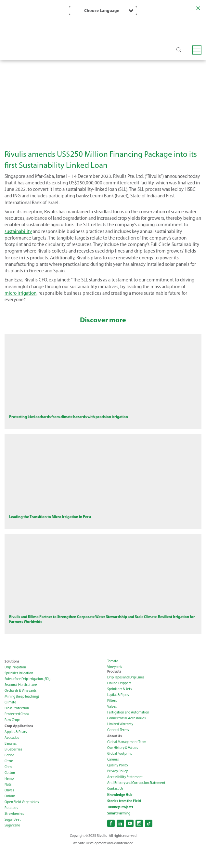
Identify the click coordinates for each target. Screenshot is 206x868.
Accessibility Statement (125, 795)
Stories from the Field (124, 819)
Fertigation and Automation (128, 731)
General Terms (118, 748)
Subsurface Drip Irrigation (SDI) (27, 697)
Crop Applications (19, 744)
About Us (115, 754)
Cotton (10, 791)
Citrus (9, 779)
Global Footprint (120, 772)
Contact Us (115, 807)
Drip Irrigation (15, 685)
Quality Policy (118, 783)
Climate (10, 720)
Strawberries (14, 832)
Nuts (8, 803)
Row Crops (12, 738)
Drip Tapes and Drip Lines (126, 695)
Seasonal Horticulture (21, 703)
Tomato (113, 679)
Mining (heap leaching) (22, 715)
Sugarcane (12, 843)
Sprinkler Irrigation (19, 691)
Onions (10, 814)
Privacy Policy (117, 789)
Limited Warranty (120, 742)
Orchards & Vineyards (20, 709)
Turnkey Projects (120, 825)
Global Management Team (127, 760)
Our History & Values (122, 766)
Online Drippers (119, 701)
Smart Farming (119, 831)
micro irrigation (20, 293)
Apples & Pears (16, 750)
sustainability (18, 231)
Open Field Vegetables (22, 820)
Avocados (12, 756)
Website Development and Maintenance (103, 861)
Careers (113, 778)
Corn (8, 785)
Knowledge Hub (120, 813)
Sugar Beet (13, 838)
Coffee (9, 773)
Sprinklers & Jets (119, 707)
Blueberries (13, 768)
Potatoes (11, 826)
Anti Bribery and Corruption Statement (136, 801)
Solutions (12, 679)
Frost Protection (17, 726)
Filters (112, 719)
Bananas (11, 762)
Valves (112, 725)
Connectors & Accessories (126, 736)
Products (114, 689)
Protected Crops (17, 732)
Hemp (9, 797)
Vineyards (115, 685)
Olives (9, 808)
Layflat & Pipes (118, 713)
